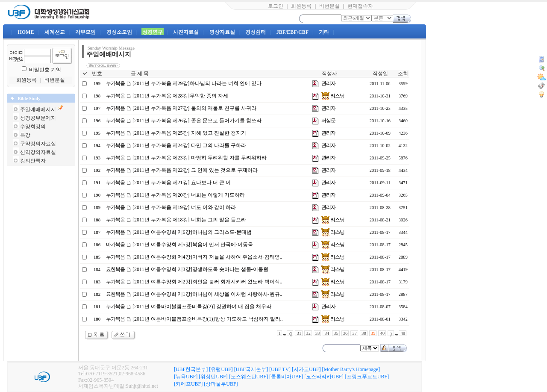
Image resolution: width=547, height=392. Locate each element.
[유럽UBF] (221, 369)
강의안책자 (33, 161)
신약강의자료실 (38, 152)
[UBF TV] (280, 369)
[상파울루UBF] (221, 384)
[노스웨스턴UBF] (249, 377)
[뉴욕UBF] (186, 377)
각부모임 (85, 32)
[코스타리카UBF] (324, 377)
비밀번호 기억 (45, 70)
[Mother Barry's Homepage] (351, 369)
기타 (324, 32)
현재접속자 (360, 6)
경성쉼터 (256, 32)
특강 (25, 135)
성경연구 (153, 32)
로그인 (276, 6)
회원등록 (301, 6)
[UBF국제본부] (251, 369)
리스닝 (333, 96)
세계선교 (55, 32)
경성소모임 (119, 32)
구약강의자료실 (38, 144)
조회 (403, 74)
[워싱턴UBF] (213, 377)
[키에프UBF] (188, 384)
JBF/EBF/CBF (293, 32)
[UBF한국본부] (191, 369)
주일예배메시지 (38, 109)
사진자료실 (186, 32)
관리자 (328, 83)
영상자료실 (222, 32)
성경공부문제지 (38, 118)
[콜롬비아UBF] (286, 377)
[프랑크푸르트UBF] (367, 377)
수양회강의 (33, 127)
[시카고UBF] (306, 369)
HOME (26, 32)
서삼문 (328, 121)
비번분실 (329, 6)
